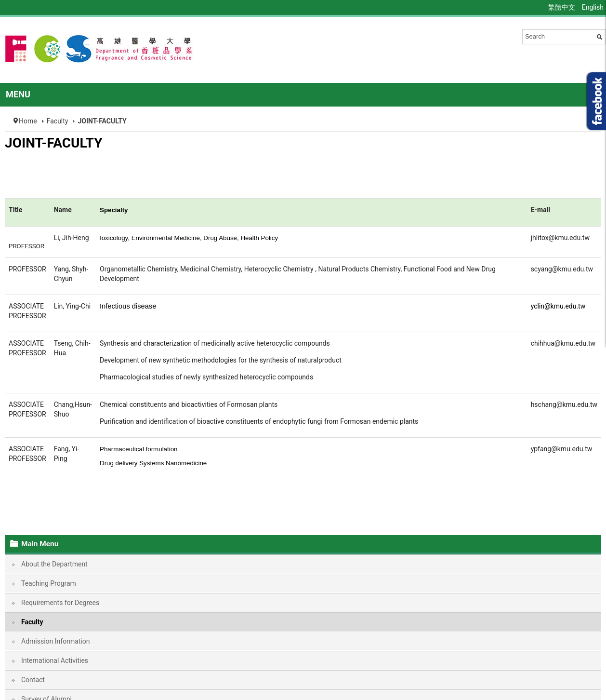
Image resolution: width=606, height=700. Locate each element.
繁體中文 (562, 7)
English (593, 7)
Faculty (58, 121)
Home (28, 121)
